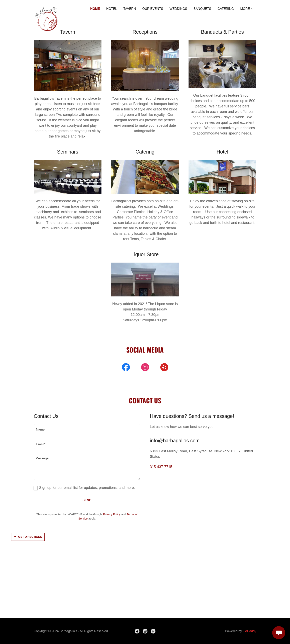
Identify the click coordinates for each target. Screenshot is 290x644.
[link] (47, 8)
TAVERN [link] (130, 9)
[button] (247, 9)
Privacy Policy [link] (112, 514)
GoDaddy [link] (250, 631)
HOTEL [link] (112, 9)
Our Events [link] (153, 9)
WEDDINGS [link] (178, 9)
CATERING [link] (226, 9)
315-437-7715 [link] (161, 467)
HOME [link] (95, 9)
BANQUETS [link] (202, 9)
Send (87, 500)
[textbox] (87, 429)
